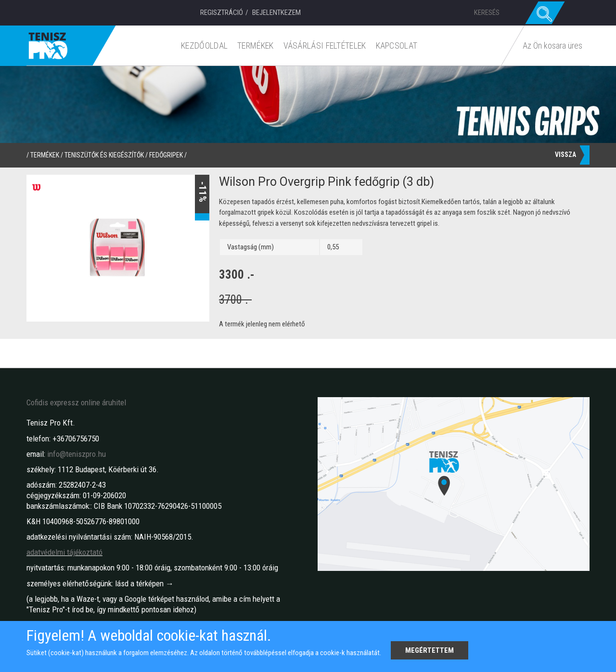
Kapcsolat (397, 45)
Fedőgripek (166, 155)
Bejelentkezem (276, 13)
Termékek (256, 45)
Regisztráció (222, 13)
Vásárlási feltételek (325, 45)
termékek (45, 155)
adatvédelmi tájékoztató (64, 552)
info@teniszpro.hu (77, 454)
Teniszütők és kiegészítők (104, 155)
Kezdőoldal (205, 45)
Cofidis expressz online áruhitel (76, 402)
